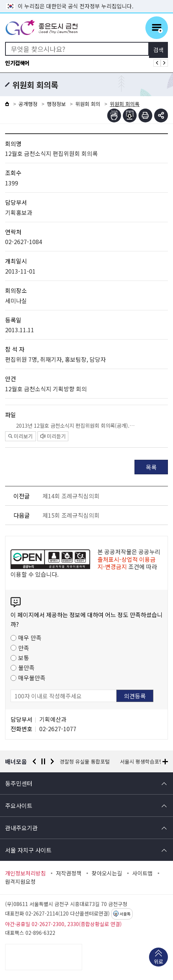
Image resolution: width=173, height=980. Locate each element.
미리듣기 (53, 436)
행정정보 (56, 104)
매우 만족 (30, 638)
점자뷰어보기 (114, 115)
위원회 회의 (88, 104)
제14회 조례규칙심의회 (71, 496)
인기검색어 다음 (164, 63)
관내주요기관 (21, 828)
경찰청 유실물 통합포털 (85, 761)
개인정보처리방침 (25, 873)
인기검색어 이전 (157, 63)
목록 (151, 467)
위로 (158, 962)
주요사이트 (19, 805)
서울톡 (125, 914)
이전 (34, 761)
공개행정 (28, 104)
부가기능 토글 (161, 115)
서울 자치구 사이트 (28, 850)
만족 (24, 648)
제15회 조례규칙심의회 (71, 515)
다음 (52, 761)
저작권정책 (69, 873)
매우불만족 (32, 678)
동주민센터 (19, 783)
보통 (24, 658)
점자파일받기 (130, 115)
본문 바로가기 (86, 0)
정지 (43, 761)
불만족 (26, 667)
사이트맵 (142, 873)
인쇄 (145, 115)
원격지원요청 (20, 882)
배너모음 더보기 (165, 762)
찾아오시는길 (107, 873)
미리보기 (21, 436)
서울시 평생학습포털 (142, 761)
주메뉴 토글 (157, 28)
